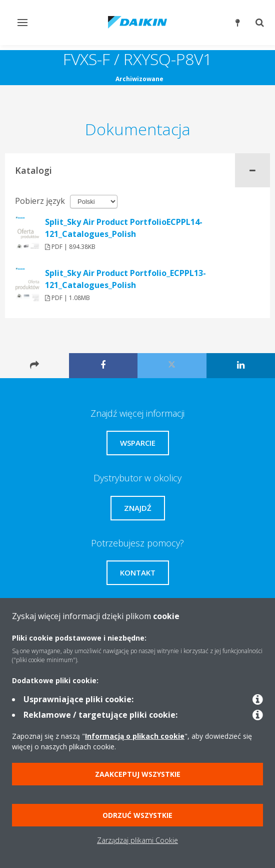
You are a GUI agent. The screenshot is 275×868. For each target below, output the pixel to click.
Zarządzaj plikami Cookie (137, 840)
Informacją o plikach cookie (135, 736)
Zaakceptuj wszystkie (138, 774)
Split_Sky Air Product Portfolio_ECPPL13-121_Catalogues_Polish (125, 279)
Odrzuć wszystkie (137, 815)
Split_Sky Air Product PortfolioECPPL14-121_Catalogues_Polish (124, 228)
